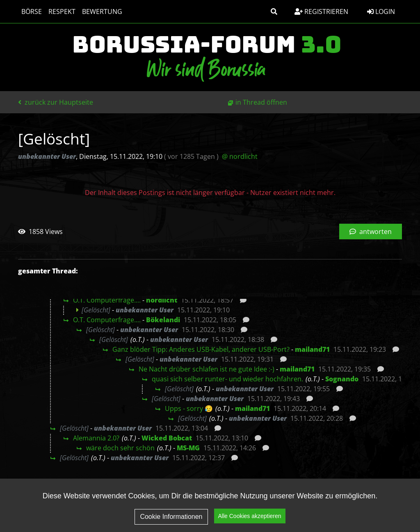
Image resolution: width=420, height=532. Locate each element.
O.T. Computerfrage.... (107, 300)
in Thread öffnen (261, 102)
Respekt (62, 11)
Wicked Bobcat (167, 438)
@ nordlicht (240, 156)
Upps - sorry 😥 (189, 408)
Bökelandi (163, 320)
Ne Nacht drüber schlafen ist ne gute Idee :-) (207, 369)
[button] (274, 11)
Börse (32, 11)
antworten (371, 232)
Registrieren (321, 11)
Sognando (342, 379)
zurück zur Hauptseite (56, 102)
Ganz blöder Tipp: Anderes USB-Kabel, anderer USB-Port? (201, 349)
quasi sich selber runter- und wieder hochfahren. (227, 379)
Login (381, 11)
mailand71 (312, 349)
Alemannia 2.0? (96, 438)
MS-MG (188, 448)
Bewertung (102, 11)
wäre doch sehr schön (120, 448)
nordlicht (162, 300)
